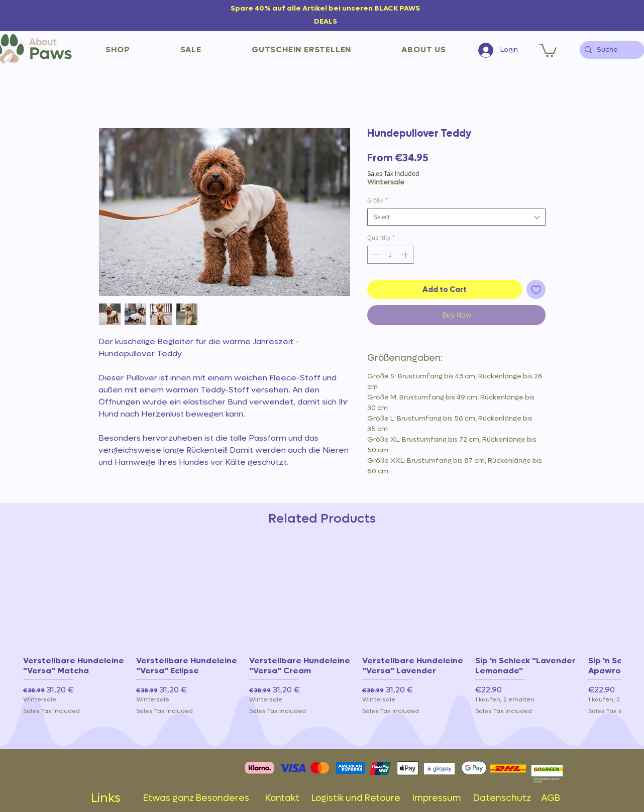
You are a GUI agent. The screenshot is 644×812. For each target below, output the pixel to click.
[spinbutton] (391, 255)
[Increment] (406, 255)
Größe (378, 200)
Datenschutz (507, 798)
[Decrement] (375, 255)
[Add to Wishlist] (536, 290)
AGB (551, 798)
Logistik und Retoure (362, 798)
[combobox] (456, 217)
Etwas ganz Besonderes (204, 798)
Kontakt (288, 798)
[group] (322, 643)
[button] (118, 50)
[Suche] (610, 50)
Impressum (437, 798)
